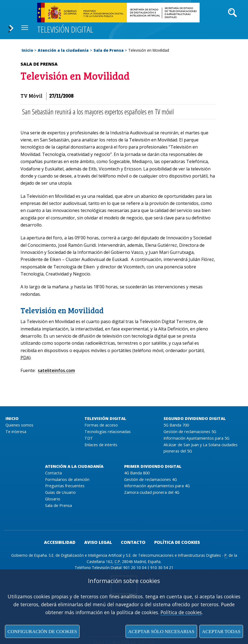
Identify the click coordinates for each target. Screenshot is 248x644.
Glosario (53, 499)
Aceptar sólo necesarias (161, 631)
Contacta (53, 473)
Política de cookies (181, 612)
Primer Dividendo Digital (153, 466)
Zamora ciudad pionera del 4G (152, 492)
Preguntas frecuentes (65, 486)
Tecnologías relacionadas (108, 432)
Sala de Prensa (109, 50)
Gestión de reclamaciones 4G (151, 479)
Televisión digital (65, 29)
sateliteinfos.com (56, 370)
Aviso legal (98, 542)
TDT (89, 438)
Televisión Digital (105, 418)
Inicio (27, 50)
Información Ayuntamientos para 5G (196, 438)
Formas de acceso (101, 425)
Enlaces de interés (101, 445)
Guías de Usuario (60, 492)
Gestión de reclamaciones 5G (190, 432)
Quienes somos (19, 425)
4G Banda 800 (137, 473)
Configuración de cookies (42, 631)
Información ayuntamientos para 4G (157, 486)
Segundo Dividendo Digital (195, 418)
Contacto (133, 542)
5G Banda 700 (176, 425)
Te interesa (16, 432)
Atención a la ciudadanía (63, 50)
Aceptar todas (221, 631)
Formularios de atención (67, 479)
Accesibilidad (60, 542)
